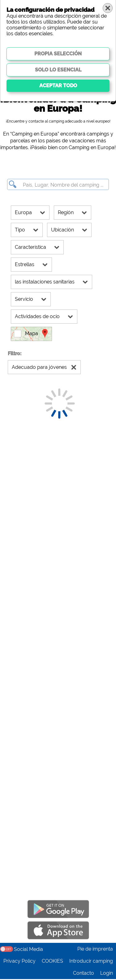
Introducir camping (91, 962)
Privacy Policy (19, 962)
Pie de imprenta (95, 950)
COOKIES (52, 962)
